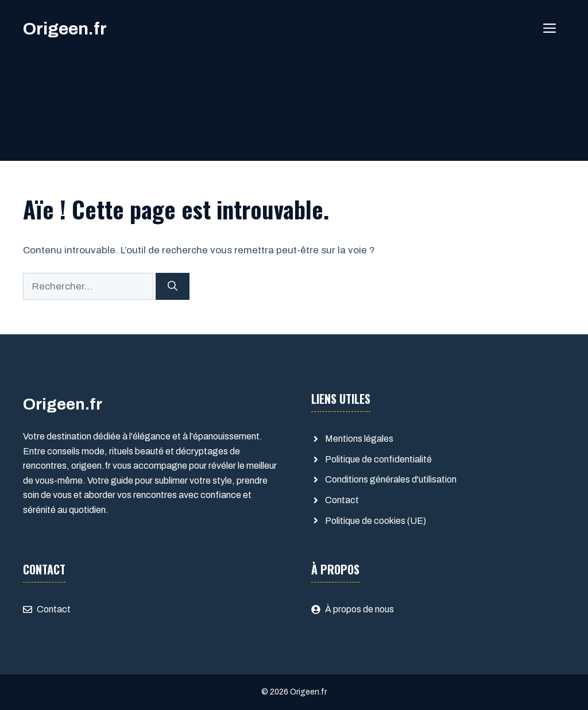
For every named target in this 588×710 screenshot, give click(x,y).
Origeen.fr (65, 29)
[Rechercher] (173, 287)
